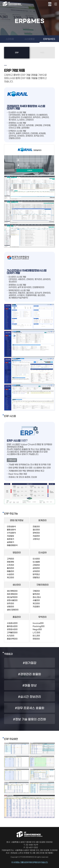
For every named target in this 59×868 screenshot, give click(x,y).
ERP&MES (49, 39)
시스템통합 (30, 39)
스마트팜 (10, 39)
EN (50, 4)
